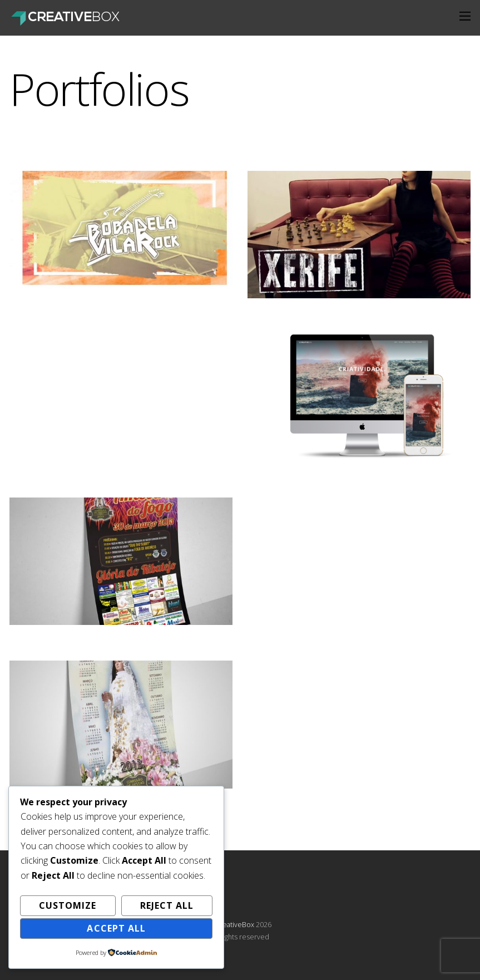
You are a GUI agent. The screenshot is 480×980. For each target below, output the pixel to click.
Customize (68, 905)
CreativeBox (235, 925)
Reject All (167, 905)
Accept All (116, 928)
